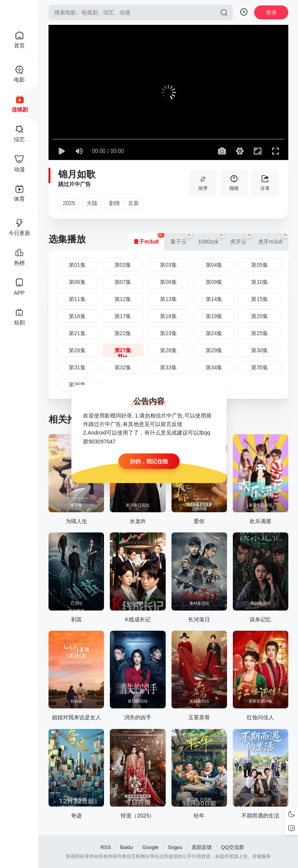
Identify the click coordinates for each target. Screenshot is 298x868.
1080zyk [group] (211, 239)
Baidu (127, 847)
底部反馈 (202, 847)
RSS (106, 847)
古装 (133, 203)
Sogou (175, 847)
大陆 (92, 203)
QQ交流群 (233, 847)
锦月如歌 (77, 174)
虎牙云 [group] (241, 239)
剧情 (114, 203)
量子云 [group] (181, 239)
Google (151, 847)
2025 (69, 203)
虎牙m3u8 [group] (273, 239)
